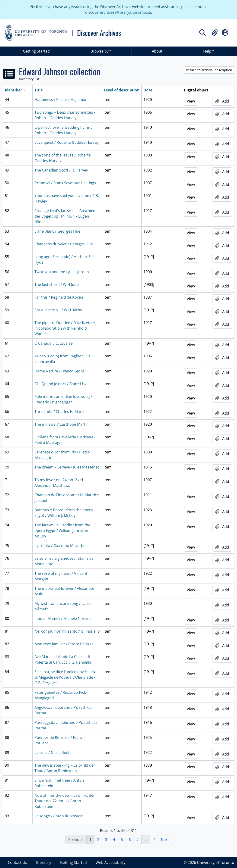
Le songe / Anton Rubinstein (59, 816)
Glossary (44, 862)
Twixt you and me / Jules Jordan (62, 272)
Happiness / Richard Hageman (61, 100)
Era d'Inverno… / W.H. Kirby (58, 310)
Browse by (100, 51)
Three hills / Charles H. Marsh (60, 412)
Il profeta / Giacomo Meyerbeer (62, 546)
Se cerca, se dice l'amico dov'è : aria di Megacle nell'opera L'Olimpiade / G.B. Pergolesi (65, 677)
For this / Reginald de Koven (59, 297)
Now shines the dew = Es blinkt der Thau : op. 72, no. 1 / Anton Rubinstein (65, 801)
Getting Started (36, 51)
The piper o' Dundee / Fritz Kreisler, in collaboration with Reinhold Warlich (65, 328)
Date (148, 90)
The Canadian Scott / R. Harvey (61, 170)
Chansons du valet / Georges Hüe (64, 244)
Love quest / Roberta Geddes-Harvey (67, 142)
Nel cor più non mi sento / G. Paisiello (67, 631)
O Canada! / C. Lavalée (54, 343)
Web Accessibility (111, 862)
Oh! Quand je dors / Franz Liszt (61, 384)
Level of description (122, 90)
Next (165, 840)
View (191, 101)
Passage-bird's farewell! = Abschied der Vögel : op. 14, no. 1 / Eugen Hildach (65, 216)
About (157, 51)
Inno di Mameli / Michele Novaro (63, 618)
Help (207, 51)
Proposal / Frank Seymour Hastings (65, 183)
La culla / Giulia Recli (52, 752)
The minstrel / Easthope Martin (62, 424)
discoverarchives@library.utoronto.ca (118, 12)
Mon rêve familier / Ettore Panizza (64, 644)
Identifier (13, 90)
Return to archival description (209, 70)
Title (39, 90)
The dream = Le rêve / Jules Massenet (67, 467)
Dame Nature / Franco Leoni (59, 371)
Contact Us (17, 862)
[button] (215, 33)
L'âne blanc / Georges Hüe (57, 231)
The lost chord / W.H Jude (57, 284)
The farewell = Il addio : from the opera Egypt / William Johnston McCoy (62, 531)
